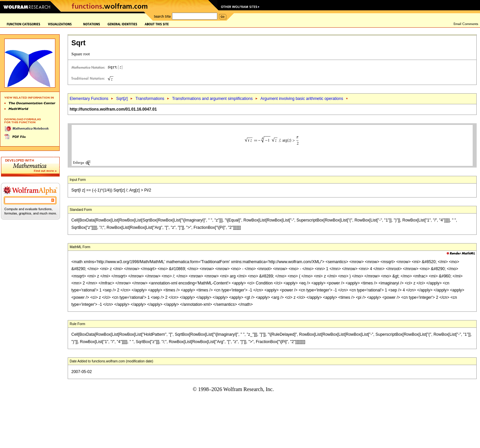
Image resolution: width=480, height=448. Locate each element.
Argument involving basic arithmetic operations (302, 99)
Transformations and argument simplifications (212, 99)
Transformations (150, 99)
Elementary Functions (89, 99)
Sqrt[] (122, 99)
